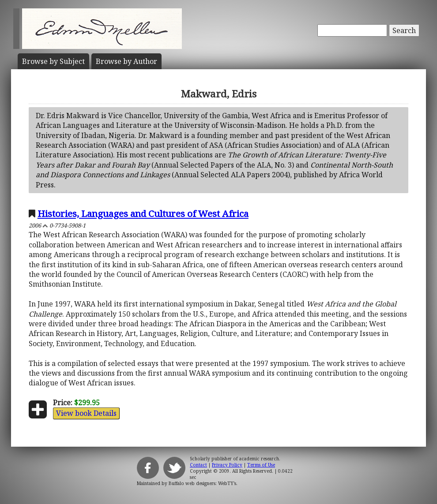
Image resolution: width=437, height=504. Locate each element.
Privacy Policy (227, 465)
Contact (198, 465)
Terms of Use (261, 465)
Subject (53, 61)
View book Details (86, 413)
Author (126, 61)
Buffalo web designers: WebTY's (202, 483)
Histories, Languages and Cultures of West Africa (143, 213)
